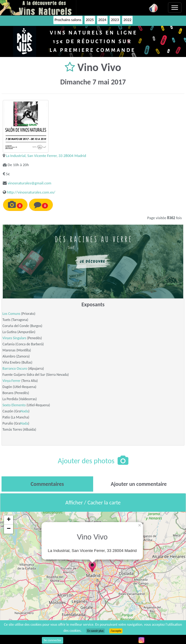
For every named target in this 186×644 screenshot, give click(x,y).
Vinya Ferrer (11, 381)
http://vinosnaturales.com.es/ (31, 192)
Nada (24, 411)
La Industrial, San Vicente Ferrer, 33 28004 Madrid (46, 156)
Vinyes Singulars (14, 338)
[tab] (47, 484)
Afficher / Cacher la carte (93, 503)
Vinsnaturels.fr (38, 8)
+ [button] (9, 520)
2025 (90, 20)
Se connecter (53, 640)
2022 (127, 20)
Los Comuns (11, 314)
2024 (102, 20)
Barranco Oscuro (15, 368)
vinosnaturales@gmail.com (29, 183)
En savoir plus (95, 631)
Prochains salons (68, 20)
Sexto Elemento (14, 405)
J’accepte (116, 631)
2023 (115, 20)
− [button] (9, 529)
